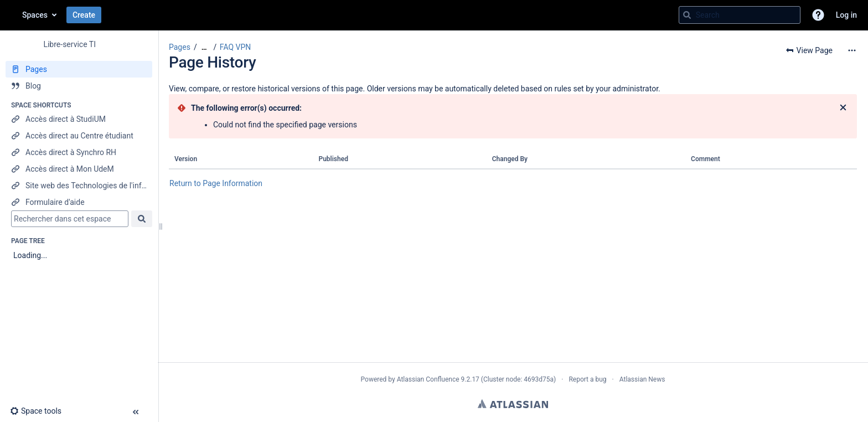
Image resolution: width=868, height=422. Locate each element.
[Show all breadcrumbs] (204, 47)
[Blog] (79, 86)
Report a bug (587, 379)
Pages (180, 47)
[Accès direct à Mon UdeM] (79, 169)
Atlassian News (642, 379)
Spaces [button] (35, 15)
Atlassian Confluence (428, 379)
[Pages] (79, 69)
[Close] (843, 108)
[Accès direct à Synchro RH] (79, 152)
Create (84, 15)
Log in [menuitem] (846, 15)
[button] (818, 15)
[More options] (852, 50)
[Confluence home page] (11, 15)
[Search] (687, 15)
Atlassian (513, 404)
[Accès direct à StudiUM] (79, 119)
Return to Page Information (216, 183)
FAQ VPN (235, 47)
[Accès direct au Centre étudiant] (79, 136)
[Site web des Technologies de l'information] (79, 186)
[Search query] (740, 15)
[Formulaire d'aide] (79, 202)
